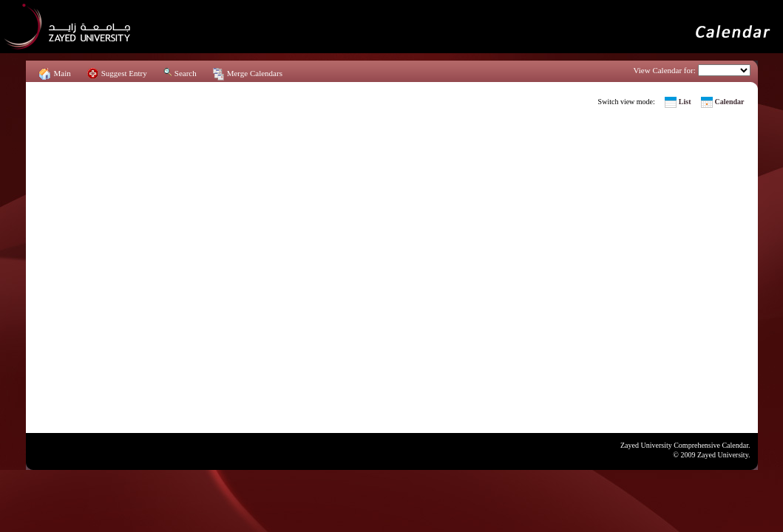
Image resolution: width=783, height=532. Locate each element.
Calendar (730, 102)
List (685, 102)
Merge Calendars (255, 73)
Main (62, 73)
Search (186, 73)
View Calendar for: (665, 70)
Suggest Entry (124, 73)
